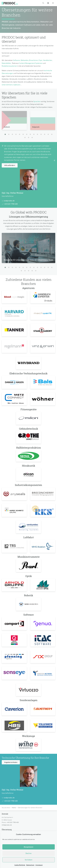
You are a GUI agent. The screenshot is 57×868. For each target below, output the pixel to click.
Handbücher (48, 60)
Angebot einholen (11, 762)
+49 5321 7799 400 (11, 204)
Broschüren (34, 60)
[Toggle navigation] (53, 3)
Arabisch (7, 127)
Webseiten (25, 60)
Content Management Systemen (31, 63)
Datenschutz (30, 865)
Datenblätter (6, 63)
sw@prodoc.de (9, 201)
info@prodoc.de (7, 825)
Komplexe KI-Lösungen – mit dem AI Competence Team (28, 260)
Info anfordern (10, 165)
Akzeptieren (28, 847)
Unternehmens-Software (11, 85)
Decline (28, 853)
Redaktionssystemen (9, 66)
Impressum (39, 865)
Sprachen (37, 101)
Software (17, 60)
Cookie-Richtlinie (20, 865)
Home (14, 808)
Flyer (41, 60)
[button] (43, 3)
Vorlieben (29, 860)
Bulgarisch (36, 127)
